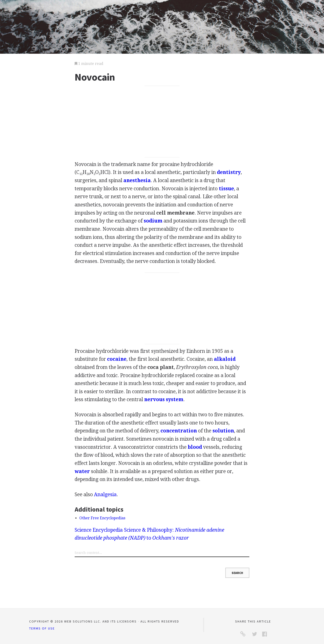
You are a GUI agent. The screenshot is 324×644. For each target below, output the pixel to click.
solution (223, 431)
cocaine (117, 359)
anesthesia (137, 180)
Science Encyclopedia (99, 530)
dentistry (229, 172)
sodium (153, 221)
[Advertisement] (162, 122)
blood (195, 447)
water (82, 471)
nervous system (164, 399)
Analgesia (105, 494)
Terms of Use (42, 628)
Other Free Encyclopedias (102, 518)
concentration (179, 431)
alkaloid (225, 359)
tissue (226, 189)
